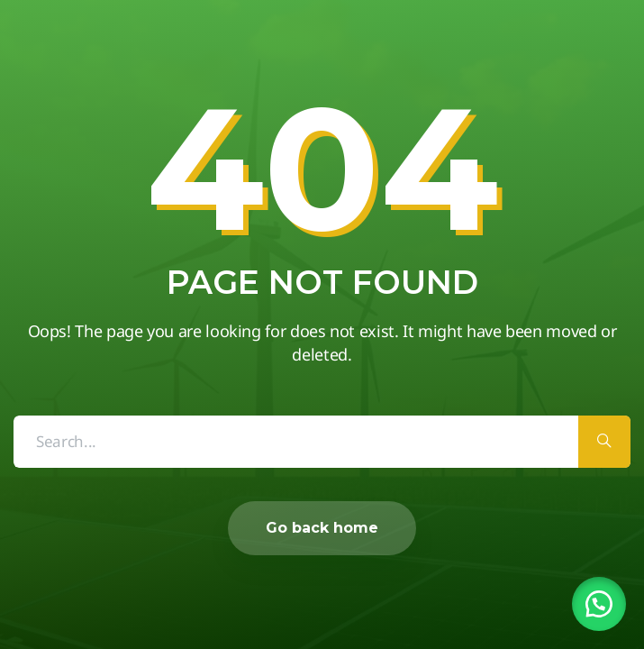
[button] (599, 604)
